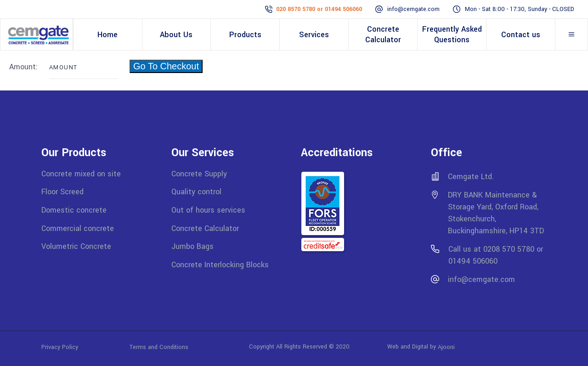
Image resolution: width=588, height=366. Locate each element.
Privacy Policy (85, 347)
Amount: (25, 67)
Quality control (196, 192)
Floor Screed (62, 192)
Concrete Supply (199, 173)
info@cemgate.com (413, 9)
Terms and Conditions (159, 347)
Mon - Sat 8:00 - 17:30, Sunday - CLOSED (520, 9)
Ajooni (446, 347)
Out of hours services (208, 210)
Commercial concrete (78, 228)
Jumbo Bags (192, 246)
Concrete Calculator (205, 228)
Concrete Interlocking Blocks (220, 265)
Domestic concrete (74, 210)
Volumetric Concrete (76, 246)
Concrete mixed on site (81, 173)
